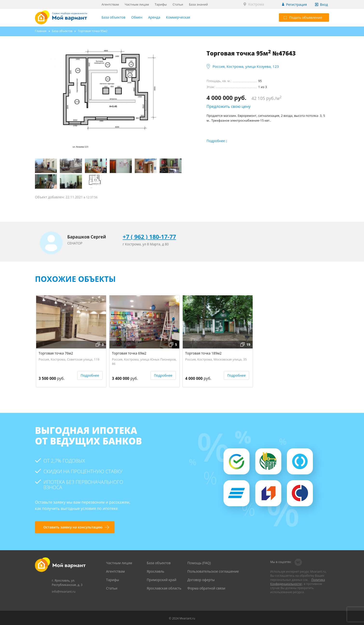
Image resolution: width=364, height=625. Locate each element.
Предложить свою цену (229, 106)
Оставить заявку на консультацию (73, 527)
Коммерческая (178, 17)
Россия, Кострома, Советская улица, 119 (69, 359)
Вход (324, 4)
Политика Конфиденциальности (298, 582)
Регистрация (297, 4)
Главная (41, 31)
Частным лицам (137, 4)
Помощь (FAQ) (199, 563)
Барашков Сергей (87, 237)
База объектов (113, 17)
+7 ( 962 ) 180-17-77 (149, 237)
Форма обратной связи (206, 588)
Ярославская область (164, 588)
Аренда (154, 17)
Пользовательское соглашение (213, 571)
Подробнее (90, 375)
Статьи (178, 4)
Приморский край (162, 580)
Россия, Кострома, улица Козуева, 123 (246, 66)
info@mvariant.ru (64, 592)
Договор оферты (201, 580)
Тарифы (161, 4)
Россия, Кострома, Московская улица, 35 (216, 359)
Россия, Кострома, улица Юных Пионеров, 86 (144, 361)
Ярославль (156, 571)
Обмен (137, 17)
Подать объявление (303, 17)
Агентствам (110, 4)
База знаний (199, 4)
